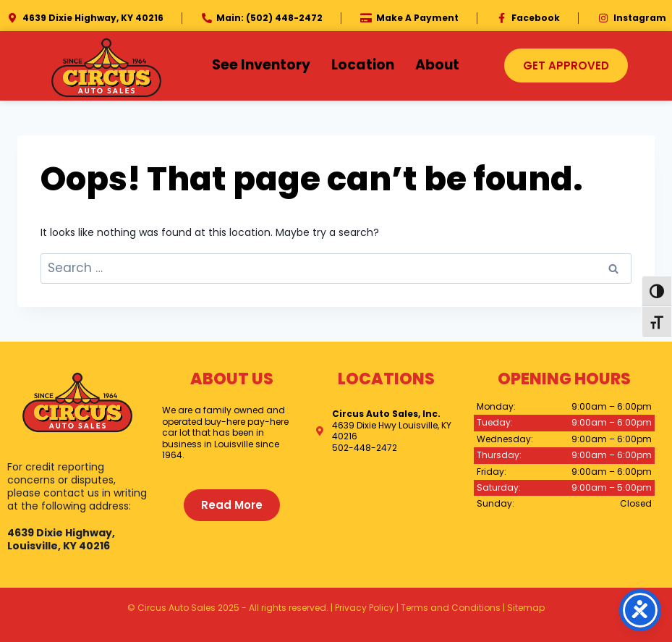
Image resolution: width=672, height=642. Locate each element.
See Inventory (261, 65)
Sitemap (526, 608)
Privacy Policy (365, 608)
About (437, 65)
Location (363, 65)
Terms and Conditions (451, 608)
